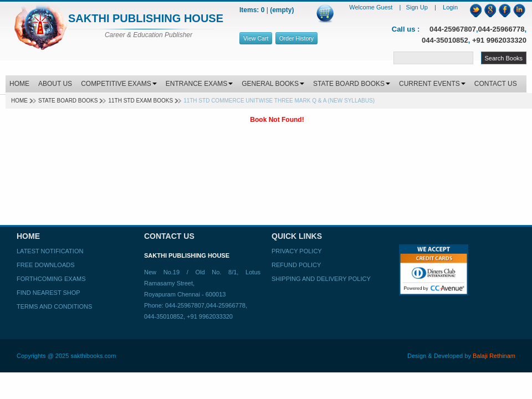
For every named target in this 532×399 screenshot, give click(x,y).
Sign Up (418, 7)
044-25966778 (502, 29)
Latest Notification (50, 251)
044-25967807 (453, 29)
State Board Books (68, 101)
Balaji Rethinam (494, 356)
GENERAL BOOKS (273, 84)
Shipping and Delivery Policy (321, 279)
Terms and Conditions (54, 306)
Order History (296, 38)
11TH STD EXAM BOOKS (140, 101)
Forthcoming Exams (51, 279)
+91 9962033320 (499, 40)
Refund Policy (296, 265)
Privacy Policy (297, 251)
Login (450, 7)
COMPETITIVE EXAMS (119, 84)
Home (19, 101)
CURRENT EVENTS (432, 84)
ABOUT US (55, 84)
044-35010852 (445, 40)
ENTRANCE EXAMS (199, 84)
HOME (19, 84)
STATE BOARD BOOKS (352, 84)
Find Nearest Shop (48, 293)
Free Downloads (46, 265)
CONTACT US (496, 84)
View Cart (256, 38)
